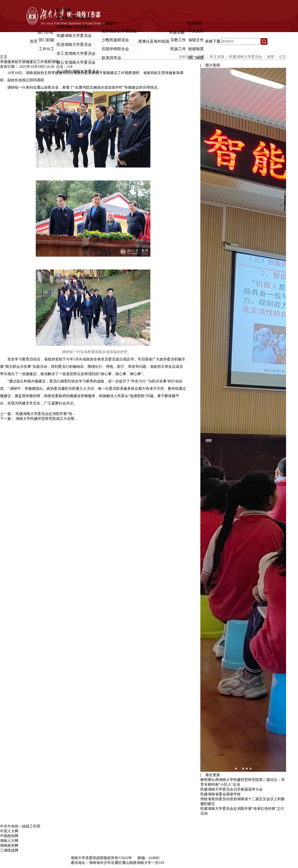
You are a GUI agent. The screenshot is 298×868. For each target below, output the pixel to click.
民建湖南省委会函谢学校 (221, 794)
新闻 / (272, 57)
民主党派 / (219, 57)
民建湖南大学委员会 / (247, 57)
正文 (282, 57)
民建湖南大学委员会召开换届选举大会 (232, 789)
